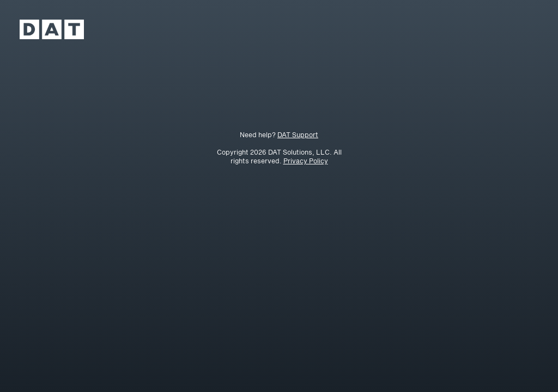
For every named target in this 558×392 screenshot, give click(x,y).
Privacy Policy (306, 161)
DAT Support (298, 134)
